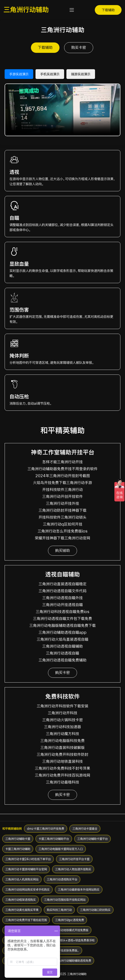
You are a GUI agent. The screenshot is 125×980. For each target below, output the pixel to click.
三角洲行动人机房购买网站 (22, 879)
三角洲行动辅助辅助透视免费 (73, 961)
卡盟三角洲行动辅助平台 (54, 839)
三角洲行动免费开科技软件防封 (62, 755)
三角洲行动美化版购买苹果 (22, 910)
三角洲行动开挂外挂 (62, 503)
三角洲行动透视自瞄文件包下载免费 (62, 619)
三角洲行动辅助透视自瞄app (62, 632)
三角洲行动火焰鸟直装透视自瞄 (62, 639)
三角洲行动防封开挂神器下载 (62, 510)
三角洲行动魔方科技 (62, 734)
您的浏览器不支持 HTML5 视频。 (62, 110)
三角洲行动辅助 (26, 10)
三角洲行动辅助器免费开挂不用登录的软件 (62, 469)
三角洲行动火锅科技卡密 (62, 720)
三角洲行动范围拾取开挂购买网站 (65, 900)
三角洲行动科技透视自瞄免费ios (62, 612)
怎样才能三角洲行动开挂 (62, 462)
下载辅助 (108, 10)
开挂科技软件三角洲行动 (62, 490)
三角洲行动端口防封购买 (95, 910)
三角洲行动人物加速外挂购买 (73, 869)
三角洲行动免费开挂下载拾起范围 (26, 920)
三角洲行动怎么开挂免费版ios (62, 531)
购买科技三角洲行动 (59, 910)
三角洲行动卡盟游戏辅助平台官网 (26, 869)
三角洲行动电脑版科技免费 (62, 741)
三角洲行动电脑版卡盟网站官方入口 (61, 849)
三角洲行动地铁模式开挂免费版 (69, 930)
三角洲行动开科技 (62, 713)
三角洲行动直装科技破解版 (62, 748)
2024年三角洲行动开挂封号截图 (63, 476)
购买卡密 (79, 48)
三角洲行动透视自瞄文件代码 (62, 591)
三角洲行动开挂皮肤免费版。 (62, 950)
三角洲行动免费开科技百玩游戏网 (62, 775)
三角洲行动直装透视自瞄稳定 (62, 584)
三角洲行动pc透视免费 (70, 920)
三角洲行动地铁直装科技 (62, 761)
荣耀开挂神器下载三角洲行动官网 (62, 538)
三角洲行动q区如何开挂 (63, 524)
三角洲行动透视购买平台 (62, 879)
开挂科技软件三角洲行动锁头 (62, 517)
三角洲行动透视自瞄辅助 (62, 646)
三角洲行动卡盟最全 (85, 829)
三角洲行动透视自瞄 (62, 653)
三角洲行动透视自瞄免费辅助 (62, 660)
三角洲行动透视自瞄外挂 (62, 598)
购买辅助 (62, 550)
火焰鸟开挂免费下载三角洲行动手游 (62, 483)
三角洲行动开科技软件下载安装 (62, 706)
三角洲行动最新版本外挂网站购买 (79, 890)
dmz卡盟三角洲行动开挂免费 (46, 829)
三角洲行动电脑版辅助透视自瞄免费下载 (62, 626)
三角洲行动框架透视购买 (21, 900)
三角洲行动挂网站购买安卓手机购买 (27, 890)
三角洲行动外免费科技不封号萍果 (62, 768)
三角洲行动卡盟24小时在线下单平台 (28, 859)
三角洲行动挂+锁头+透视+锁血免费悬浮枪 (68, 940)
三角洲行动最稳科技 (62, 782)
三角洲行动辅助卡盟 (18, 839)
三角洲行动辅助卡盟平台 (92, 839)
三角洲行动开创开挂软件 (62, 497)
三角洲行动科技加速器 (62, 727)
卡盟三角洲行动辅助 (18, 849)
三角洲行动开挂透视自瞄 (62, 605)
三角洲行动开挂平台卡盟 (74, 859)
